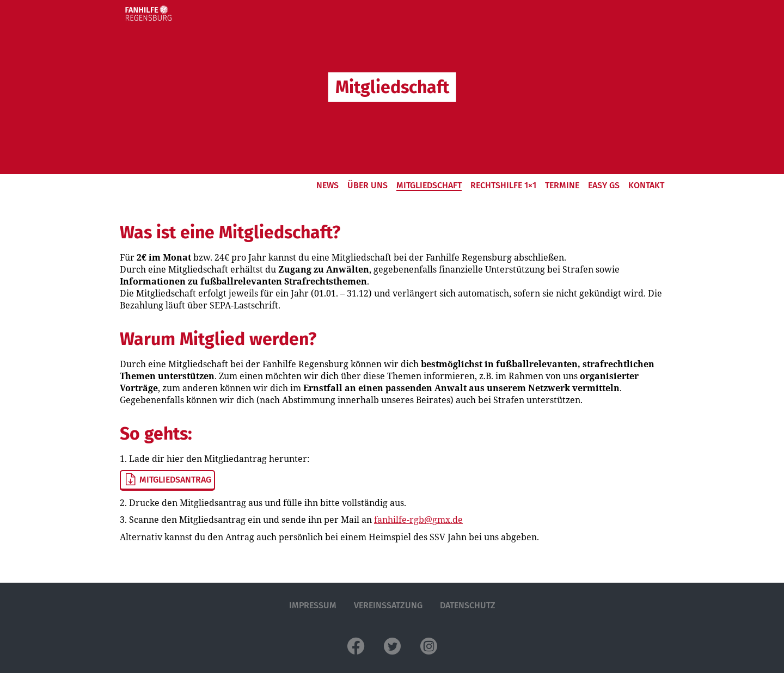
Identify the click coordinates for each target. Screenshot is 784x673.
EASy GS (604, 185)
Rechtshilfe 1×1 (503, 185)
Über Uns (367, 185)
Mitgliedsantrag (167, 480)
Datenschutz (468, 605)
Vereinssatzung (388, 605)
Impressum (313, 605)
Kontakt (646, 185)
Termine (562, 185)
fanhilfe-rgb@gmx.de (418, 520)
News (327, 185)
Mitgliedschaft (429, 185)
